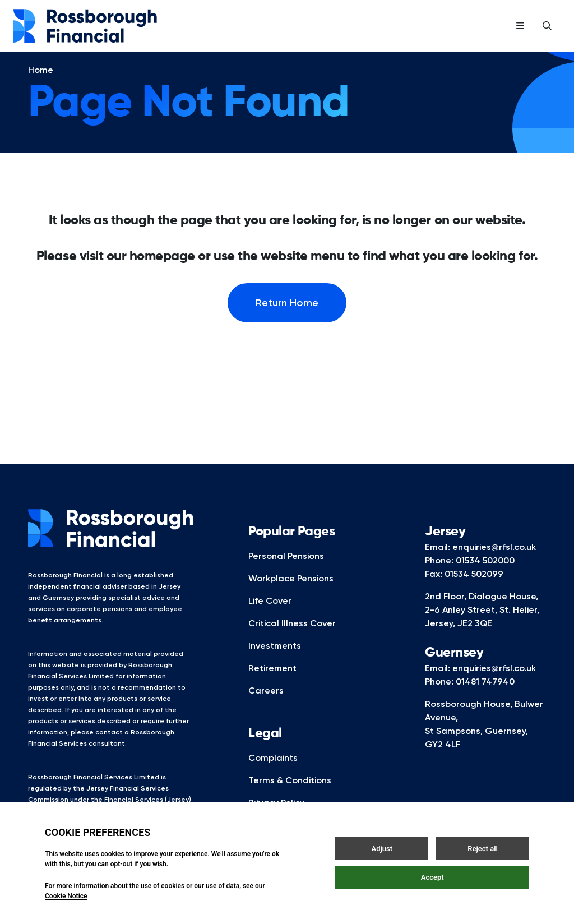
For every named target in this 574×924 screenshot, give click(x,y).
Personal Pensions (286, 572)
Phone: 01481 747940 (470, 697)
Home (41, 86)
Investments (275, 661)
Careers (266, 706)
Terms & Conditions (290, 796)
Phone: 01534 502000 (470, 576)
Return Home (287, 318)
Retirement (272, 684)
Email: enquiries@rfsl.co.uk (480, 563)
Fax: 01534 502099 (464, 590)
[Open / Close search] (547, 26)
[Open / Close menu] (520, 26)
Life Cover (270, 616)
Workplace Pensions (291, 594)
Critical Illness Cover (292, 639)
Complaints (273, 773)
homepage (162, 272)
